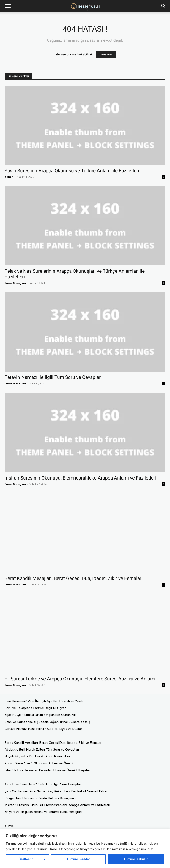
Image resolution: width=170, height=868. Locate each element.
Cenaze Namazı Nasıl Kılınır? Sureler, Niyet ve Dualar (43, 729)
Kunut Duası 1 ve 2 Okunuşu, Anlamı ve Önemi (39, 763)
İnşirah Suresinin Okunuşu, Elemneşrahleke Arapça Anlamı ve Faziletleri (80, 478)
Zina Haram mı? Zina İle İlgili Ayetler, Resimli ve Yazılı (44, 701)
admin (9, 177)
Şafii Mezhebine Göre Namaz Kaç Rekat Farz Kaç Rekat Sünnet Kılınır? (57, 791)
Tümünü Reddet (78, 859)
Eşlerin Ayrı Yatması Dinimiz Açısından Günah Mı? (40, 715)
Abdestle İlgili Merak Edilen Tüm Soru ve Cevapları (42, 750)
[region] (85, 848)
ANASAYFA (106, 55)
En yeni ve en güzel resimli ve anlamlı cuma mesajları (43, 812)
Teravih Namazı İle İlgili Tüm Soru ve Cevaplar (53, 377)
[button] (164, 6)
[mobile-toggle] (8, 6)
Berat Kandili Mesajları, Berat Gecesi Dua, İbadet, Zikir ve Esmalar (73, 578)
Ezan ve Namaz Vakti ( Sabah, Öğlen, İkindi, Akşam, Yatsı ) (47, 722)
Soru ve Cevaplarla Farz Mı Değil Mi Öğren (35, 708)
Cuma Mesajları (15, 283)
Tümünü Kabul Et (136, 859)
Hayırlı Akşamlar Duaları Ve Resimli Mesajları (37, 756)
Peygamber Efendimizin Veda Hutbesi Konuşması (40, 798)
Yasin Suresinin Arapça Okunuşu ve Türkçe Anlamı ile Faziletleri (72, 171)
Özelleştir (26, 859)
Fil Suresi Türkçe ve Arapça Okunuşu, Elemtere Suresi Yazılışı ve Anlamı (80, 679)
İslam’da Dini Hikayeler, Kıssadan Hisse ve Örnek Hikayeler (47, 770)
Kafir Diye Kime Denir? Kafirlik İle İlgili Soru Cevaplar (43, 784)
